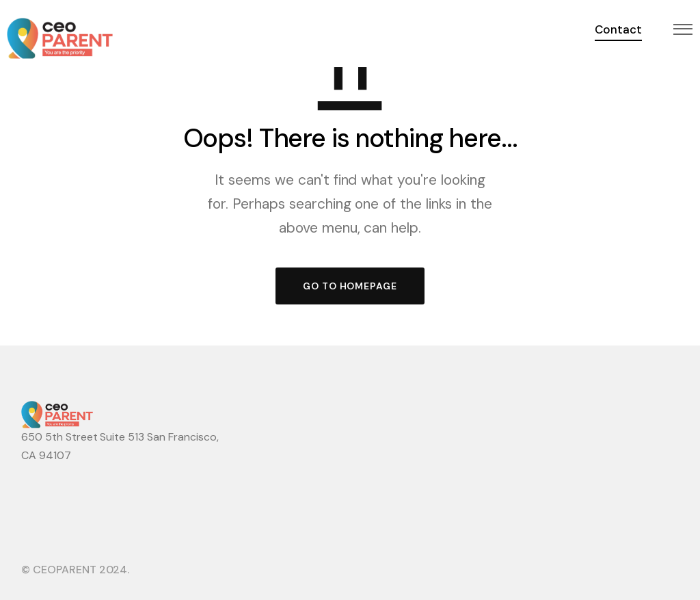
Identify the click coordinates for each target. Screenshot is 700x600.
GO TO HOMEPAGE (350, 286)
